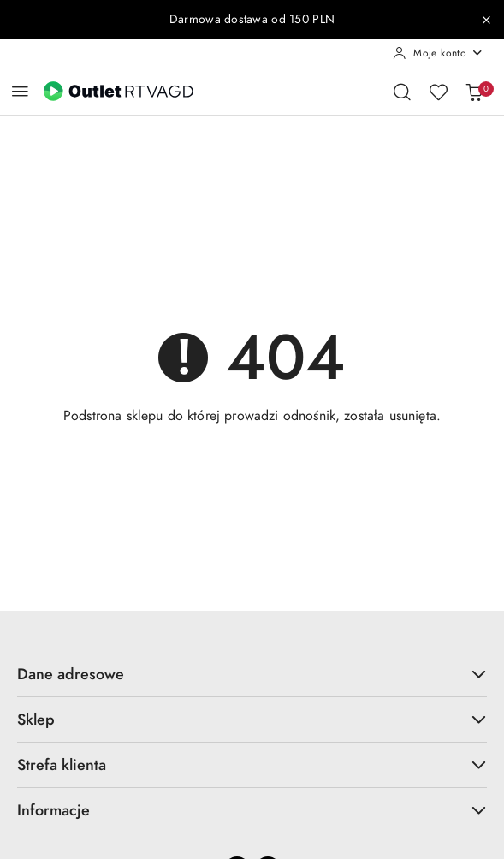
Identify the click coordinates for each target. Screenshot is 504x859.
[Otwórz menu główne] (20, 91)
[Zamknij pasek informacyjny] (486, 20)
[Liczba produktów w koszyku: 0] (474, 92)
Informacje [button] (252, 810)
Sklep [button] (252, 719)
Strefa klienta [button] (252, 764)
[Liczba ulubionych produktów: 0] (438, 92)
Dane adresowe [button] (252, 674)
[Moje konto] (438, 53)
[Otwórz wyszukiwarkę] (402, 92)
